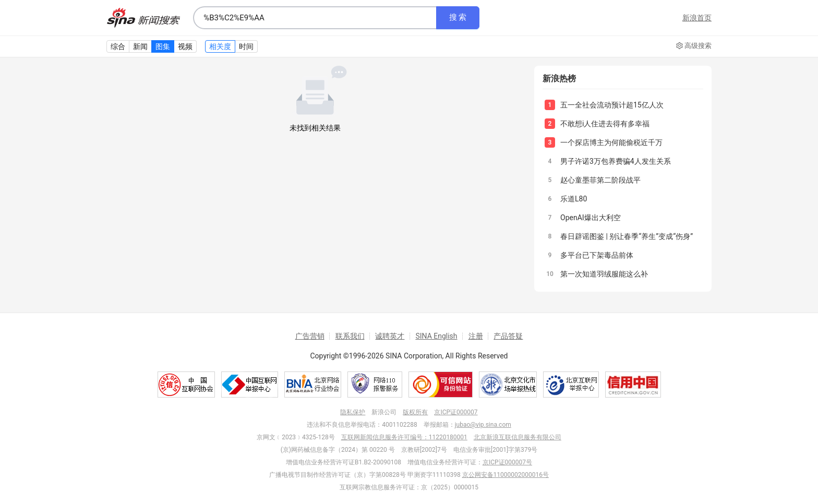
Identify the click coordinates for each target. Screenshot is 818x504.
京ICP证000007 (456, 412)
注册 (476, 336)
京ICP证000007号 (507, 462)
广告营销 (310, 336)
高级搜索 (694, 46)
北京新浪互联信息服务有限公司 (518, 437)
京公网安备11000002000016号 (506, 475)
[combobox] (315, 18)
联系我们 (350, 336)
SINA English (436, 336)
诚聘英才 (390, 336)
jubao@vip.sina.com (483, 425)
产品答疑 (508, 336)
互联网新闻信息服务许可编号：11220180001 (404, 437)
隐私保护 (353, 412)
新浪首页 (697, 18)
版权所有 (415, 412)
